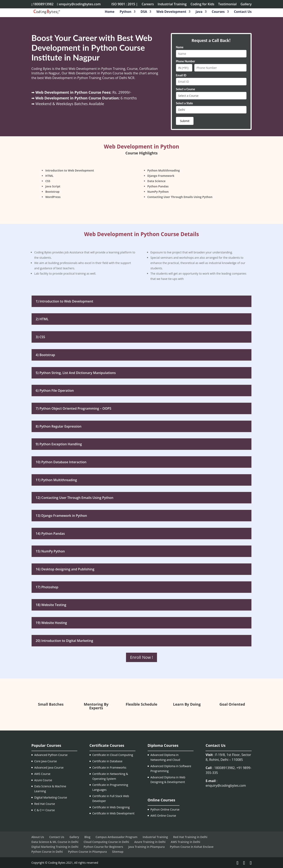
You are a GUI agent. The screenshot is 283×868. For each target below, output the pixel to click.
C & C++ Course (45, 810)
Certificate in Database (107, 761)
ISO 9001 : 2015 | (124, 4)
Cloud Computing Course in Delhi (106, 842)
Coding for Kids (202, 4)
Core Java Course (46, 761)
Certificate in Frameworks (109, 767)
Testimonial (227, 4)
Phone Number (186, 61)
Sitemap (118, 852)
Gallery (246, 4)
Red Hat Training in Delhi (190, 837)
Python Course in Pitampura (87, 852)
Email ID (181, 75)
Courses (218, 12)
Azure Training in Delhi (150, 842)
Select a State (185, 103)
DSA (144, 12)
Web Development (171, 12)
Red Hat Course (45, 804)
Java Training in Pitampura (146, 847)
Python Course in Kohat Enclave (192, 847)
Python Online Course (165, 809)
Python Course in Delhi (47, 852)
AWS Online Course (163, 816)
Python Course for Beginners (103, 847)
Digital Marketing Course (51, 797)
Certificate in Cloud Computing (113, 755)
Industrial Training (172, 4)
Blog (87, 837)
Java (199, 12)
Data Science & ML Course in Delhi (55, 842)
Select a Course (186, 89)
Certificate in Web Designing (111, 807)
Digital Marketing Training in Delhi (55, 847)
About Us (38, 837)
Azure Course (43, 780)
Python (125, 12)
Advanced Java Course (49, 767)
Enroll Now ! (141, 657)
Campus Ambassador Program (117, 837)
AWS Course (42, 774)
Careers (148, 4)
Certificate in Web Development (113, 813)
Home (110, 12)
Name (180, 47)
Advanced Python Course (51, 755)
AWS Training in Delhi (185, 842)
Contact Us (243, 12)
